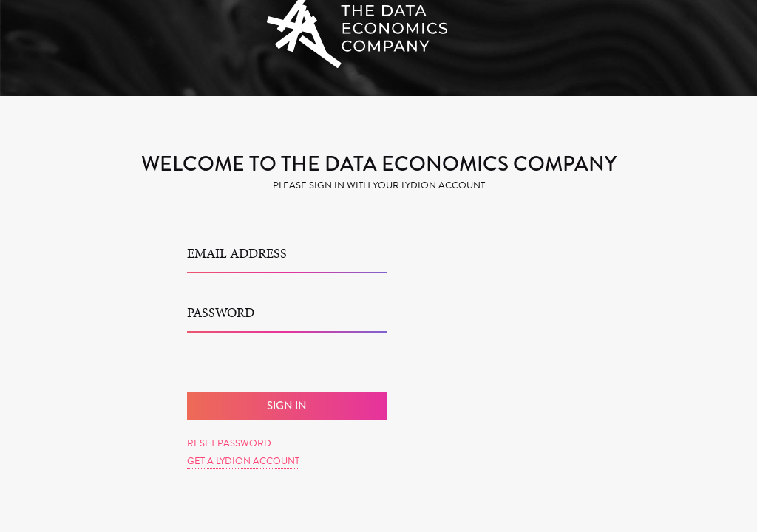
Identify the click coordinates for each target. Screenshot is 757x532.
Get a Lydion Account (243, 461)
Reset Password (229, 443)
